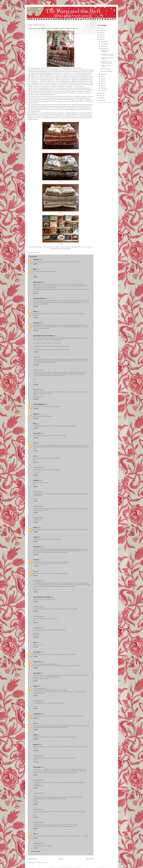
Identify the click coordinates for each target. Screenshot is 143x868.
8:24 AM (35, 788)
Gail (34, 834)
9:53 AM (35, 623)
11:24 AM (36, 384)
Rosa (35, 424)
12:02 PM (36, 409)
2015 (101, 33)
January (103, 90)
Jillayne (35, 686)
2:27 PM (35, 657)
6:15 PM (35, 532)
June (102, 79)
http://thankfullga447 (39, 404)
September (104, 48)
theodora (36, 480)
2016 (101, 30)
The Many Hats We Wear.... (105, 66)
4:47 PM (35, 501)
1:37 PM (35, 462)
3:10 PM (35, 739)
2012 (101, 39)
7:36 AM (35, 592)
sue (34, 723)
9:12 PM (35, 730)
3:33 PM (35, 762)
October (103, 46)
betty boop (36, 323)
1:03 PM (35, 804)
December (104, 41)
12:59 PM (36, 438)
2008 (101, 100)
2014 (101, 35)
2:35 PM (35, 486)
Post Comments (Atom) (41, 863)
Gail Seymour (37, 547)
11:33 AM (36, 399)
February (103, 88)
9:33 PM (35, 829)
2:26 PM (35, 475)
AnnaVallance (37, 714)
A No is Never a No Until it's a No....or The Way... (107, 55)
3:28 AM (35, 681)
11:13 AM (36, 352)
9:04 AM (35, 611)
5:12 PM (35, 838)
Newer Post (32, 859)
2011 (101, 93)
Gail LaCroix (37, 673)
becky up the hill (38, 282)
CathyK (35, 537)
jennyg (35, 527)
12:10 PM (36, 751)
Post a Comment (36, 851)
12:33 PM (36, 428)
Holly (35, 311)
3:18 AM (35, 576)
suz (34, 443)
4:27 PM (35, 709)
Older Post (89, 859)
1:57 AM (35, 848)
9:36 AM (35, 817)
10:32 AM (36, 306)
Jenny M (36, 560)
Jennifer (36, 414)
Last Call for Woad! (105, 69)
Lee (34, 456)
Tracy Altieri (37, 652)
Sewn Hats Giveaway (106, 71)
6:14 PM (35, 522)
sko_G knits (37, 433)
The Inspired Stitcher (39, 298)
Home (61, 859)
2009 (101, 98)
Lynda (35, 735)
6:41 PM (35, 775)
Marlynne (36, 745)
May (102, 81)
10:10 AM (36, 293)
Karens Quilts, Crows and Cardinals (43, 336)
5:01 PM (35, 512)
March (103, 86)
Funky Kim (36, 259)
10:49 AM (36, 331)
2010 (101, 96)
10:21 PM (36, 555)
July (102, 77)
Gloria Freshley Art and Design (42, 597)
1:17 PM (35, 451)
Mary (35, 269)
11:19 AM (36, 365)
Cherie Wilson (37, 767)
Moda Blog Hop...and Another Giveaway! (106, 62)
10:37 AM (36, 637)
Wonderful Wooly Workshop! (105, 51)
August (103, 74)
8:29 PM (35, 718)
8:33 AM (35, 264)
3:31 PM (35, 696)
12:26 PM (36, 418)
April (102, 83)
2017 (101, 28)
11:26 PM (36, 566)
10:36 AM (36, 318)
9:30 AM (35, 277)
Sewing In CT (37, 662)
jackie (35, 642)
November (104, 44)
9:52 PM (35, 542)
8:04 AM (35, 602)
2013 (101, 37)
